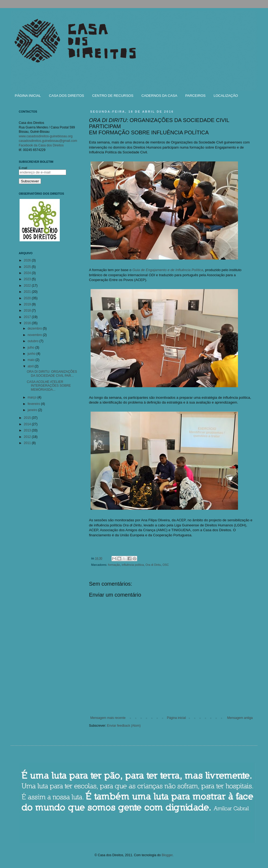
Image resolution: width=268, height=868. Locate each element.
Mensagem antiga (240, 718)
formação (114, 565)
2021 (28, 292)
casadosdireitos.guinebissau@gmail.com (48, 141)
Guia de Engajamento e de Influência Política (168, 270)
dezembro (35, 328)
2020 (28, 298)
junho (32, 354)
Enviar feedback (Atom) (124, 726)
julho (31, 348)
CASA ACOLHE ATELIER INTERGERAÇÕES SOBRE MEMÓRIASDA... (49, 386)
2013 (28, 430)
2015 (28, 418)
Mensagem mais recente (108, 718)
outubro (33, 341)
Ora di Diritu (153, 565)
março (33, 397)
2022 (28, 286)
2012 (28, 437)
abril (31, 366)
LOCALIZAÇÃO (226, 96)
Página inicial (176, 718)
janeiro (33, 410)
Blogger (167, 855)
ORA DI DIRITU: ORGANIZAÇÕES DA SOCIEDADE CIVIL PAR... (52, 374)
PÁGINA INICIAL (28, 96)
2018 (28, 311)
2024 (28, 273)
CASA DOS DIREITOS (67, 96)
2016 (28, 323)
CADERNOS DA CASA (159, 96)
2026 (28, 260)
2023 (28, 279)
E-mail (23, 168)
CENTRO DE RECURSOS (113, 96)
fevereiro (34, 404)
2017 (28, 317)
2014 (28, 424)
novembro (35, 335)
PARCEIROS (195, 96)
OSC (165, 565)
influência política (133, 565)
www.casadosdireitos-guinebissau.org (46, 136)
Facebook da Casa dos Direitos (41, 145)
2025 (28, 267)
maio (31, 360)
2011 (28, 443)
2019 (28, 304)
